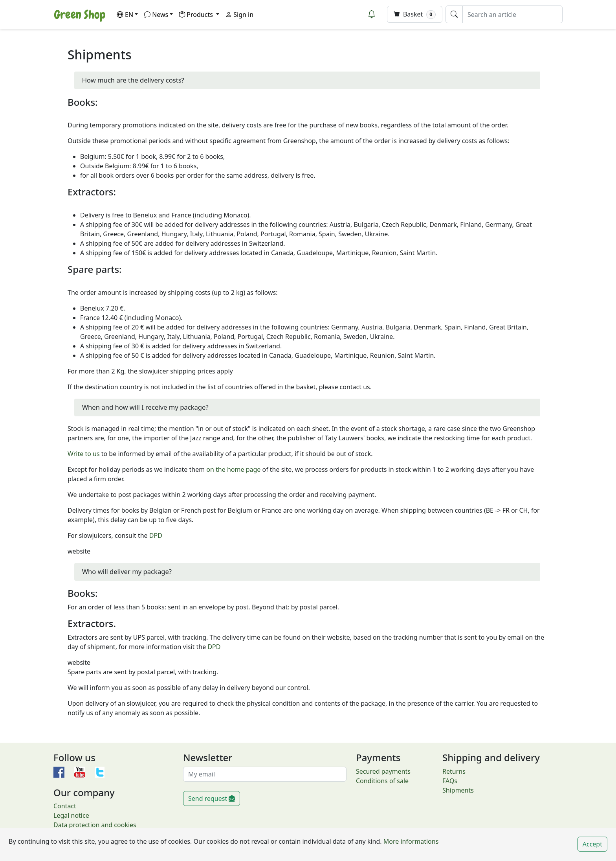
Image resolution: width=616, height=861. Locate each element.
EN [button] (125, 15)
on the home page (233, 469)
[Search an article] (512, 14)
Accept (592, 844)
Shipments (458, 790)
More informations (410, 841)
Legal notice (71, 815)
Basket (415, 14)
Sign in (239, 15)
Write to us (84, 454)
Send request (212, 798)
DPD (156, 535)
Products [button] (197, 15)
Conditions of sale (382, 781)
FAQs (450, 781)
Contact (65, 806)
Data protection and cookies (95, 825)
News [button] (156, 15)
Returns (454, 771)
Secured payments (383, 771)
